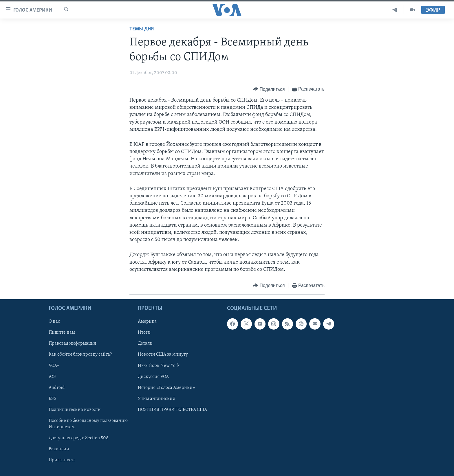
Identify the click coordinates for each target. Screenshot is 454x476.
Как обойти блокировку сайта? (80, 354)
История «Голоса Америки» (166, 388)
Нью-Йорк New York (159, 366)
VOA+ (54, 366)
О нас (54, 321)
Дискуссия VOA (153, 377)
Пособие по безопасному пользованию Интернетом (88, 424)
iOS (52, 377)
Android (57, 388)
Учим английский (157, 399)
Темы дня (142, 29)
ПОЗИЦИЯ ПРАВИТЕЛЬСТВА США (172, 410)
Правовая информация (72, 343)
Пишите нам (62, 332)
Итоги (144, 332)
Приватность (62, 460)
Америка (147, 321)
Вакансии (59, 449)
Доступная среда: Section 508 (79, 438)
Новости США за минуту (163, 354)
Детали (145, 343)
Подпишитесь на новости (75, 410)
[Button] (269, 89)
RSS (53, 399)
